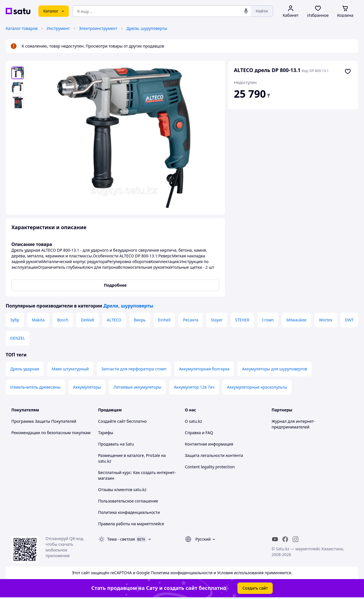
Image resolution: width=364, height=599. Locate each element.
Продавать (108, 444)
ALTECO (114, 320)
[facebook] (285, 539)
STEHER (242, 320)
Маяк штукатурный (70, 369)
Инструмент (58, 28)
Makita (38, 320)
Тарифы (106, 433)
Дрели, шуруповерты (147, 28)
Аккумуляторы (87, 387)
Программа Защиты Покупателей (44, 421)
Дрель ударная (25, 369)
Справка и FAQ (199, 433)
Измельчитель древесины (35, 387)
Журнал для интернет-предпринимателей (293, 424)
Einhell (164, 320)
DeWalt (87, 320)
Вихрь (140, 320)
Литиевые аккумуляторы (137, 387)
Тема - (121, 539)
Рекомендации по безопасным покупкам (51, 433)
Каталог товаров (22, 28)
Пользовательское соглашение (128, 501)
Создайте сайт (112, 421)
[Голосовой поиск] (246, 11)
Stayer (217, 320)
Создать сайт (255, 588)
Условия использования (240, 573)
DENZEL (18, 338)
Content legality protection (210, 467)
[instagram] (295, 539)
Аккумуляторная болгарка (204, 369)
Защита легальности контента (214, 455)
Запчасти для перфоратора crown (134, 369)
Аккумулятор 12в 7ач (194, 387)
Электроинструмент (98, 28)
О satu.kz (193, 421)
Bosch (63, 320)
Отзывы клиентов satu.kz (122, 490)
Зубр (15, 320)
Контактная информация (209, 444)
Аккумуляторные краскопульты (257, 387)
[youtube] (275, 539)
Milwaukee (296, 320)
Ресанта (191, 320)
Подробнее (115, 285)
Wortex (326, 320)
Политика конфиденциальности (129, 512)
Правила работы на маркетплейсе (131, 524)
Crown (268, 320)
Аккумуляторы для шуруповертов (275, 369)
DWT (349, 320)
